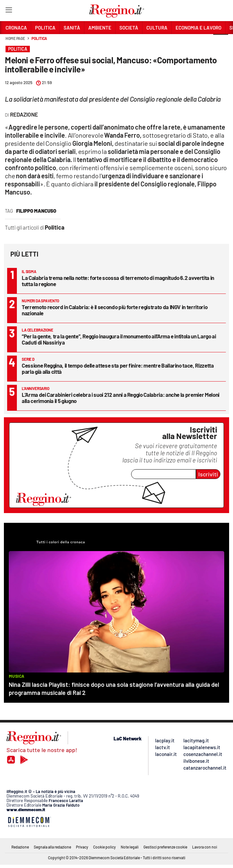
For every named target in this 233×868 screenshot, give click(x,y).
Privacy (82, 847)
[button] (221, 42)
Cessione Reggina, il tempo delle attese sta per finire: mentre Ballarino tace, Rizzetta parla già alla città (118, 368)
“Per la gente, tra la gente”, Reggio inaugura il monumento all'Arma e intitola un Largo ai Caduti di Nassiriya (119, 339)
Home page (15, 38)
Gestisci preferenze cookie (165, 847)
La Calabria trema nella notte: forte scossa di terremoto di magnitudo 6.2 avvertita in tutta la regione (118, 281)
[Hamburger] (9, 11)
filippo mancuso (36, 211)
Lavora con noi (205, 847)
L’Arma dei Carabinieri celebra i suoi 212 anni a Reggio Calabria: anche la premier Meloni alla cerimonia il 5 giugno (121, 398)
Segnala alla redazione (52, 847)
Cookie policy (104, 847)
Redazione (20, 847)
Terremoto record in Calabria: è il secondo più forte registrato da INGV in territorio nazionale (115, 310)
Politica (39, 38)
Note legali (130, 847)
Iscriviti (208, 474)
